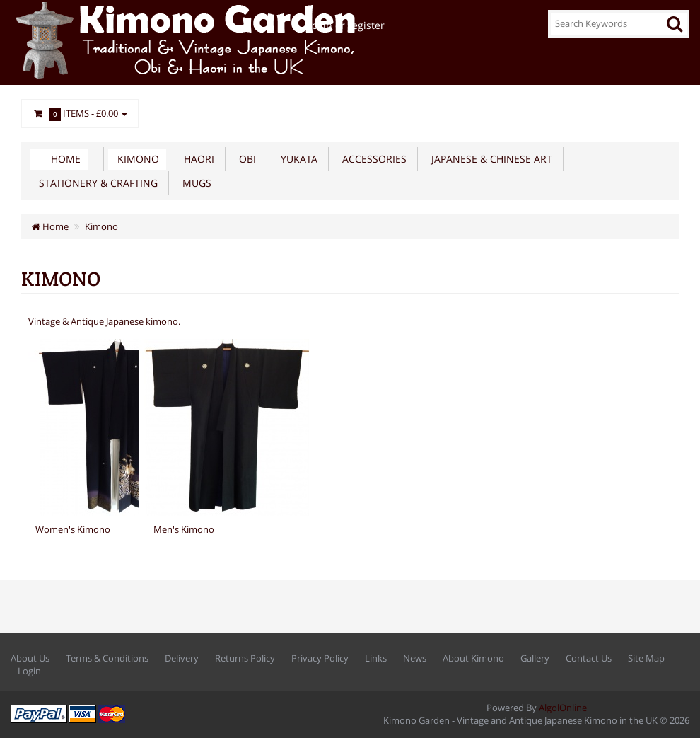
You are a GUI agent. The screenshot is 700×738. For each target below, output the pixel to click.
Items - (80, 114)
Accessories (372, 159)
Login (29, 671)
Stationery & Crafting (95, 183)
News (415, 658)
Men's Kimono (184, 529)
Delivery (182, 658)
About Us (30, 658)
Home (66, 159)
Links (376, 658)
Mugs (194, 183)
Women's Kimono (73, 529)
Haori (196, 159)
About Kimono (473, 658)
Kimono (135, 159)
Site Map (646, 658)
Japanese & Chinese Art (489, 159)
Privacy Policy (320, 658)
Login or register (346, 25)
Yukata (296, 159)
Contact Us (589, 658)
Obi (245, 159)
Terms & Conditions (107, 658)
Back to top (676, 716)
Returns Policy (245, 658)
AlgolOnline (563, 708)
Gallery (535, 658)
